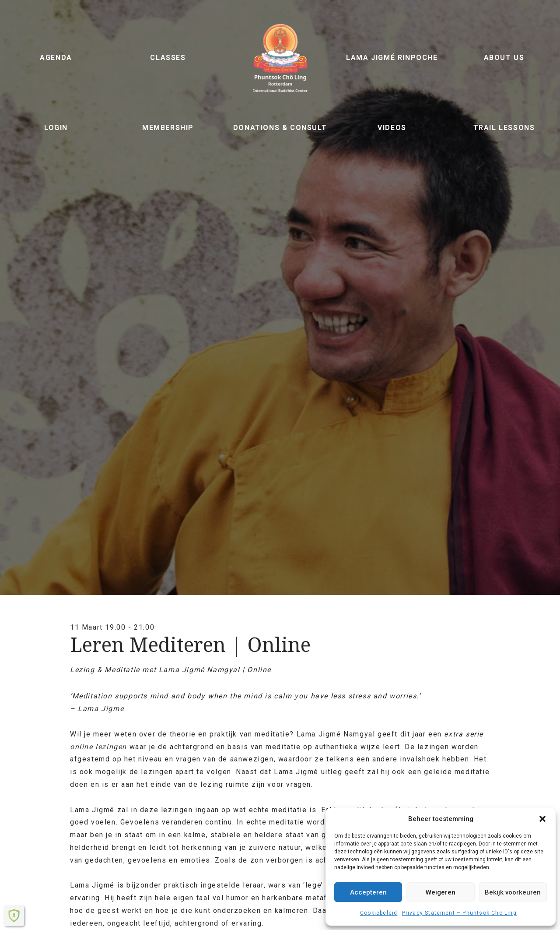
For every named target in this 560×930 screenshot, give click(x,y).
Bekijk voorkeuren (513, 892)
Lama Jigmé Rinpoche (392, 58)
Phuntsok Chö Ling (280, 58)
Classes (168, 58)
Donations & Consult (280, 128)
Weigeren (441, 892)
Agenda (56, 58)
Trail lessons (504, 128)
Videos (392, 128)
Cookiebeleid (379, 913)
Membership (168, 128)
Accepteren (368, 892)
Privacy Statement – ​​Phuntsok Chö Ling (459, 913)
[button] (542, 819)
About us (504, 58)
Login (56, 128)
